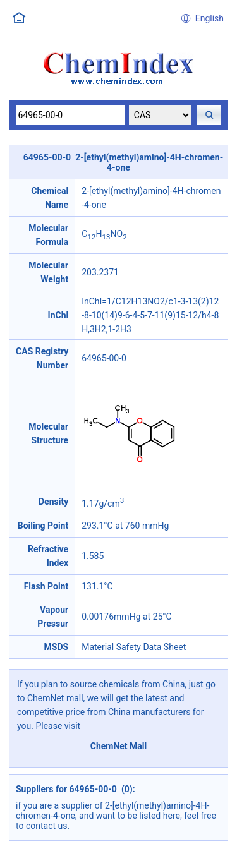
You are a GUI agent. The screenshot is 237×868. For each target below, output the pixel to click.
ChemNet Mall (119, 746)
